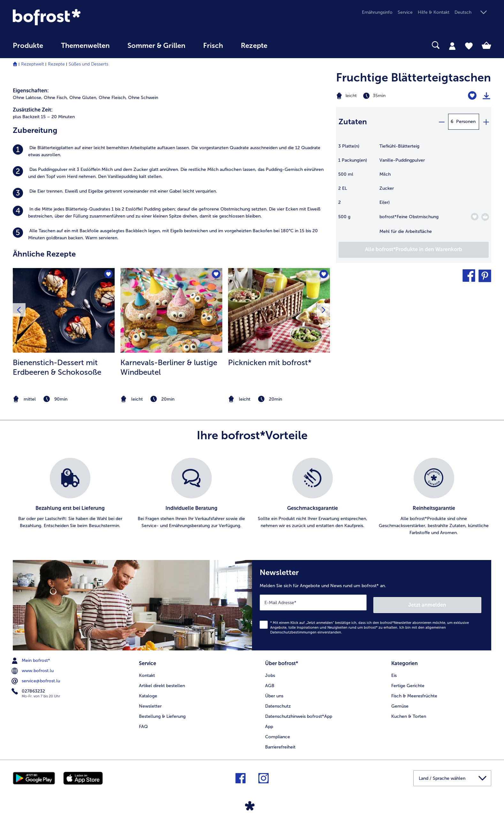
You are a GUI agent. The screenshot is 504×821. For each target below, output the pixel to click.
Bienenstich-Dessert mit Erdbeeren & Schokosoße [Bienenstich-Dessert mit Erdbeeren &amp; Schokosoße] (57, 367)
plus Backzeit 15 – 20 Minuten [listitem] (44, 117)
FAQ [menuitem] (143, 723)
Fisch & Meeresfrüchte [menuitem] (414, 692)
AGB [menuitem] (270, 682)
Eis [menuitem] (394, 672)
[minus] (441, 122)
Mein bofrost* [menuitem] (31, 658)
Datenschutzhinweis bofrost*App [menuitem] (299, 713)
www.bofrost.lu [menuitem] (33, 668)
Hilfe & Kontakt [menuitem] (434, 12)
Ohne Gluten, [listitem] (83, 98)
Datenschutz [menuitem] (278, 702)
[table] (414, 192)
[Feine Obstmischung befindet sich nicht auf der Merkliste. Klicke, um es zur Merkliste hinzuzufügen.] (474, 217)
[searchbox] (289, 45)
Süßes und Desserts (88, 64)
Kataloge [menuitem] (148, 692)
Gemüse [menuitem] (400, 702)
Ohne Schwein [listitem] (143, 98)
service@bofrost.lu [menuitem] (36, 679)
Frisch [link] (213, 46)
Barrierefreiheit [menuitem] (280, 743)
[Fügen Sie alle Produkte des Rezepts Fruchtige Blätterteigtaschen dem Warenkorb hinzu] (414, 250)
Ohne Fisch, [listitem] (56, 98)
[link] (84, 17)
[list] (252, 497)
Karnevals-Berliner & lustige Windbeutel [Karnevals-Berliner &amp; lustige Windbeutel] (169, 367)
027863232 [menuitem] (29, 689)
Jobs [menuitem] (270, 672)
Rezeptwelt (33, 64)
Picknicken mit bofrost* (270, 362)
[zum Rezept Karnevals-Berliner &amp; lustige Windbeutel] (171, 311)
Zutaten (353, 122)
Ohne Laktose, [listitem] (28, 98)
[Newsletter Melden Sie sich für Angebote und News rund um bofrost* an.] (372, 604)
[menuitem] (28, 49)
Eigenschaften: (31, 91)
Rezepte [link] (254, 46)
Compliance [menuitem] (278, 733)
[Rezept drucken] (486, 96)
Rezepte (56, 64)
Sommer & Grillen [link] (156, 46)
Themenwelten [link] (85, 46)
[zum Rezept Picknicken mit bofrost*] (279, 311)
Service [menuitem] (405, 12)
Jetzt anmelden (454, 602)
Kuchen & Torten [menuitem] (409, 713)
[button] (473, 13)
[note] (64, 399)
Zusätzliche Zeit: (33, 110)
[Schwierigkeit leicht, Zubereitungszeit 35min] (387, 96)
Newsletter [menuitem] (150, 702)
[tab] (452, 46)
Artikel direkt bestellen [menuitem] (162, 682)
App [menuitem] (269, 723)
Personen (466, 122)
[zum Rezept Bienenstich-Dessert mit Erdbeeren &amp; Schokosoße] (64, 311)
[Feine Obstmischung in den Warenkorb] (485, 217)
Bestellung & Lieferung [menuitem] (162, 713)
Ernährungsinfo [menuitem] (377, 12)
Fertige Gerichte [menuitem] (408, 682)
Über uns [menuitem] (274, 692)
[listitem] (171, 151)
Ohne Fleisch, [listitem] (113, 98)
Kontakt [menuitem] (147, 672)
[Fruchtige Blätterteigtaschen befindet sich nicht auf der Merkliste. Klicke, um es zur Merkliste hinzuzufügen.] (472, 96)
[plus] (486, 122)
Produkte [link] (28, 46)
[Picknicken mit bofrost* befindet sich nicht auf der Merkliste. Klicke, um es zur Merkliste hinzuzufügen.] (323, 275)
